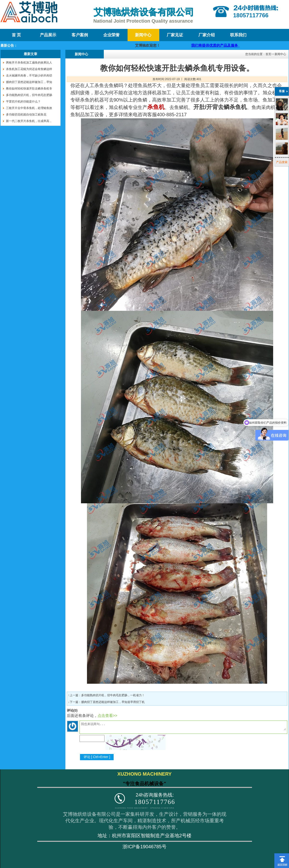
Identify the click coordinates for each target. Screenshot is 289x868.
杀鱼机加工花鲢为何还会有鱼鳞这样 (29, 69)
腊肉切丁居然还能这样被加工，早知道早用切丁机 (113, 702)
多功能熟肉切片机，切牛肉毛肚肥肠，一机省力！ (113, 695)
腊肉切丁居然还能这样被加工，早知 (29, 82)
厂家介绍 (207, 35)
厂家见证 (175, 35)
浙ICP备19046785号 (144, 847)
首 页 (16, 35)
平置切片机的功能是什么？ (23, 102)
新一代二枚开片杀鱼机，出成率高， (29, 121)
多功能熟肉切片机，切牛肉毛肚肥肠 (29, 95)
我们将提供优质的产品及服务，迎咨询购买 (229, 45)
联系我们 (238, 35)
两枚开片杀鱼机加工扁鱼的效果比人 (29, 63)
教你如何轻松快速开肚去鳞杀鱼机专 (29, 89)
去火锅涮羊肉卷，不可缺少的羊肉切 (29, 76)
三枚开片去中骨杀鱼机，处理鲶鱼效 (29, 108)
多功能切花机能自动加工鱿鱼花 (26, 115)
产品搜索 (282, 162)
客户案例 (80, 35)
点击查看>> (108, 716)
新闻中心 (143, 35)
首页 (268, 54)
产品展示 (48, 35)
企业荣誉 (111, 35)
